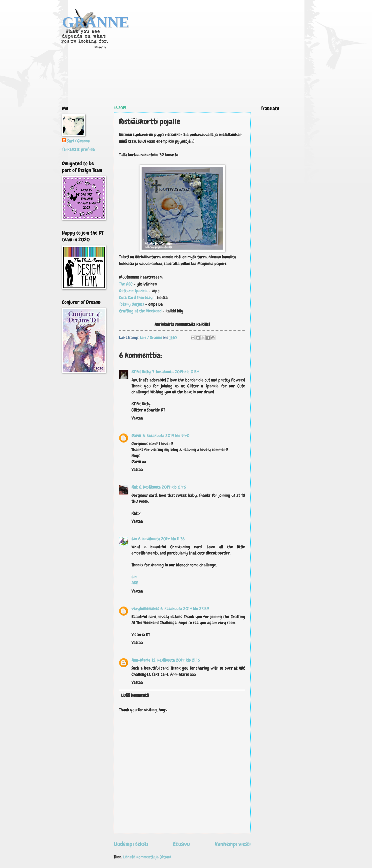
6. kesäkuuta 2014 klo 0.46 (162, 487)
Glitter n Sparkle (134, 291)
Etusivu (181, 844)
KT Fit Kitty (141, 372)
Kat (134, 487)
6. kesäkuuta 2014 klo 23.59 (185, 609)
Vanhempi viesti (233, 844)
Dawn (136, 436)
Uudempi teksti (131, 844)
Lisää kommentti (135, 695)
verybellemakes (145, 609)
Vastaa (137, 418)
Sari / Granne (78, 141)
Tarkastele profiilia (78, 149)
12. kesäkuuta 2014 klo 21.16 (176, 660)
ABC (135, 583)
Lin (134, 539)
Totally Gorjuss (132, 304)
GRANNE (96, 22)
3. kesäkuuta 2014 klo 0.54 (176, 372)
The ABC (126, 284)
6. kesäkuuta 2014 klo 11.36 (161, 539)
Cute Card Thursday (136, 297)
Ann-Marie (141, 660)
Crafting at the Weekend (141, 311)
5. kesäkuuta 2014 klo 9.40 (166, 436)
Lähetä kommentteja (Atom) (147, 857)
